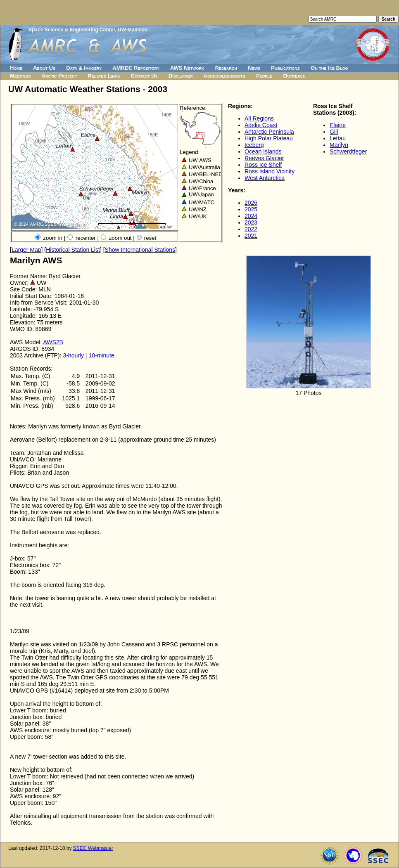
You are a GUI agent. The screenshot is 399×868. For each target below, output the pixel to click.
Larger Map (26, 250)
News (254, 68)
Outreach (294, 76)
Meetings (20, 76)
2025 (251, 209)
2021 (251, 236)
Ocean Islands (263, 151)
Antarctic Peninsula (269, 132)
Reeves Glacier (264, 158)
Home (16, 68)
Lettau (338, 138)
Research (226, 68)
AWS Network (187, 68)
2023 (251, 222)
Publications (285, 68)
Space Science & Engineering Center (72, 30)
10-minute (101, 355)
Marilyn (339, 145)
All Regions (259, 118)
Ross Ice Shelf (263, 165)
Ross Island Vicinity (270, 171)
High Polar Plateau (269, 138)
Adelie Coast (261, 125)
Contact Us (144, 76)
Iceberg (254, 145)
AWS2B (53, 342)
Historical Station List (73, 250)
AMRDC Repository (136, 68)
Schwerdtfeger (348, 151)
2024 (251, 216)
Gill (334, 132)
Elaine (338, 125)
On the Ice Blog (329, 68)
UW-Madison (133, 30)
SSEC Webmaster (93, 848)
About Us (44, 68)
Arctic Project (59, 76)
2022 (251, 229)
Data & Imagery (84, 68)
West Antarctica (265, 178)
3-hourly (73, 355)
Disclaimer (181, 76)
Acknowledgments (224, 76)
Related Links (104, 76)
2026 (251, 203)
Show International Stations (140, 250)
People (264, 76)
